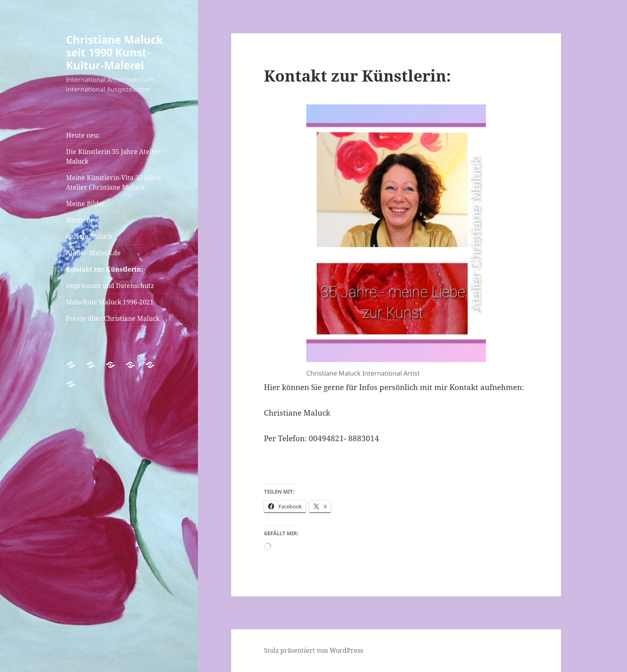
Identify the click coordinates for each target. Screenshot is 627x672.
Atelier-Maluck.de (93, 253)
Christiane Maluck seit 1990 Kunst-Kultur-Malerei (115, 52)
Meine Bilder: (87, 204)
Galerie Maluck (89, 236)
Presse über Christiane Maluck (113, 318)
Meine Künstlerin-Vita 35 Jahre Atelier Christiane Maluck (113, 182)
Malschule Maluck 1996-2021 (110, 302)
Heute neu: (83, 135)
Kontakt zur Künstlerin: (105, 269)
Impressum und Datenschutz (110, 286)
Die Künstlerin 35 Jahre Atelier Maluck (113, 156)
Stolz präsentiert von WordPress (313, 650)
